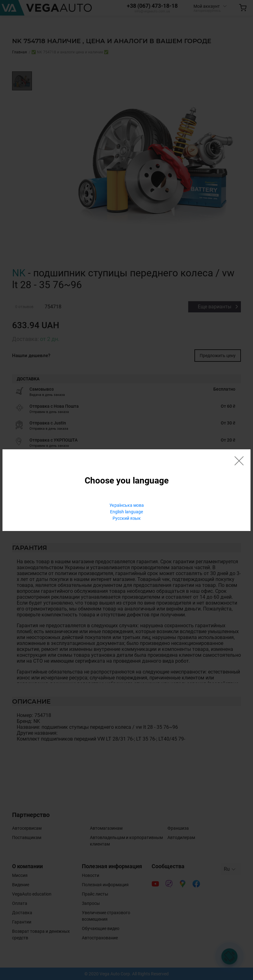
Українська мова (127, 505)
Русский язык (127, 518)
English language (126, 512)
